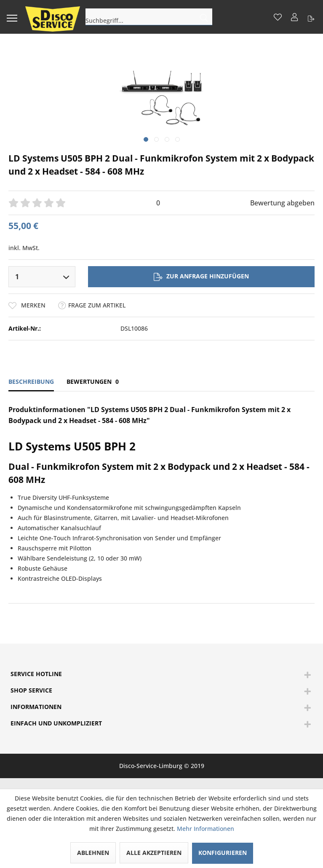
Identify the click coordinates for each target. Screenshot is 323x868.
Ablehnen (93, 853)
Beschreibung (31, 381)
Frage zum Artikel (92, 305)
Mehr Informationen (206, 829)
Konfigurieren (223, 853)
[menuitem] (12, 17)
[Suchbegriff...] (149, 17)
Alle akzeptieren (154, 853)
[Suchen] (204, 17)
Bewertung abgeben (282, 203)
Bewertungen (93, 381)
